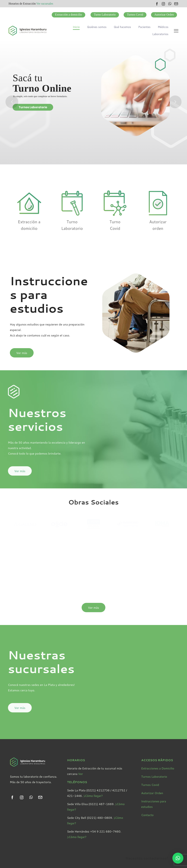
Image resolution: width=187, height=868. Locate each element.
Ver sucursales (45, 4)
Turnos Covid (150, 785)
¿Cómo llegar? (93, 796)
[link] (12, 797)
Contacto (147, 815)
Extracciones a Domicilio (158, 768)
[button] (178, 858)
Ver (81, 774)
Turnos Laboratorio (33, 107)
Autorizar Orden (152, 793)
